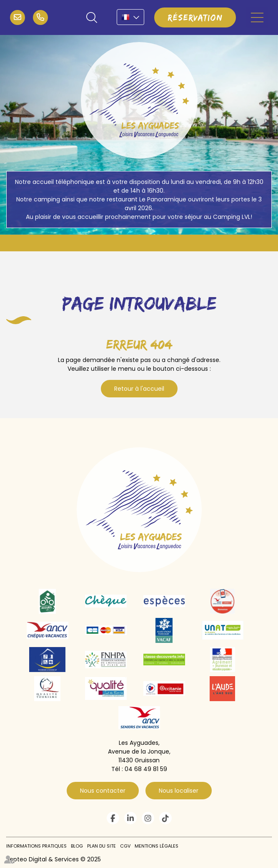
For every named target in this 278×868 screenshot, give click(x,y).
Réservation (195, 17)
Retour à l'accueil (139, 389)
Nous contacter (103, 791)
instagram (148, 818)
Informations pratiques (36, 846)
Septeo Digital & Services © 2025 (54, 859)
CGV (125, 846)
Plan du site (101, 846)
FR (130, 17)
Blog (77, 846)
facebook (113, 818)
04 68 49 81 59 (40, 17)
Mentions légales (157, 846)
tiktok (165, 818)
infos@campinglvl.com (18, 17)
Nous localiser (179, 791)
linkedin (130, 818)
